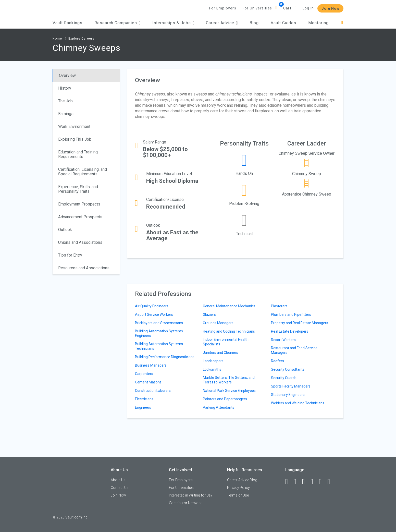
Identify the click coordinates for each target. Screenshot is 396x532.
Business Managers (151, 365)
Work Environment (74, 126)
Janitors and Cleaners (220, 353)
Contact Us (120, 488)
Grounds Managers (218, 323)
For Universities (257, 8)
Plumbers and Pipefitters (291, 315)
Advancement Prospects (80, 217)
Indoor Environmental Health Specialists (226, 342)
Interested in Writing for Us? (191, 495)
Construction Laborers (153, 391)
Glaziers (209, 315)
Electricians (144, 399)
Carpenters (144, 374)
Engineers (143, 407)
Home (57, 39)
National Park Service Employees (229, 391)
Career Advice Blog (242, 480)
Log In (308, 8)
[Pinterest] (323, 482)
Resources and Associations (84, 268)
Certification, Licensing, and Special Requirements (83, 172)
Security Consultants (288, 369)
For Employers (223, 8)
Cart (287, 8)
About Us (118, 480)
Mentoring (318, 23)
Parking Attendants (219, 407)
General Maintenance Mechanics (229, 306)
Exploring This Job (75, 139)
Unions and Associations (80, 242)
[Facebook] (289, 482)
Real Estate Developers (290, 331)
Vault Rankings (67, 23)
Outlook (65, 230)
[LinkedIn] (297, 482)
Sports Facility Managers (291, 386)
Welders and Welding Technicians (298, 403)
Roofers (277, 361)
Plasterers (279, 306)
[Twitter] (306, 482)
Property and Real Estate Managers (300, 323)
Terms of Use (238, 495)
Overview (67, 75)
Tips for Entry (70, 255)
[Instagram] (314, 482)
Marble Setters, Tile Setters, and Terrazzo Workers (229, 380)
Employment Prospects (79, 204)
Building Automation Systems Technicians (159, 346)
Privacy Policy (238, 488)
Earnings (66, 114)
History (65, 88)
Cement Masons (148, 382)
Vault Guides (283, 23)
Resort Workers (283, 340)
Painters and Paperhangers (225, 399)
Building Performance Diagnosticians (165, 357)
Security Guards (284, 378)
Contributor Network (185, 503)
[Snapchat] (331, 482)
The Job (65, 101)
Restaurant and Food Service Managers (294, 350)
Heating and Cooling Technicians (229, 331)
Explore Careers (81, 39)
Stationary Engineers (288, 395)
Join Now (330, 8)
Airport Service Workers (154, 315)
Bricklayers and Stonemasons (159, 323)
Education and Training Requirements (78, 154)
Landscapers (213, 361)
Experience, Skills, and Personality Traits (78, 189)
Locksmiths (212, 369)
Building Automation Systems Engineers (159, 333)
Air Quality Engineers (152, 306)
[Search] (342, 23)
